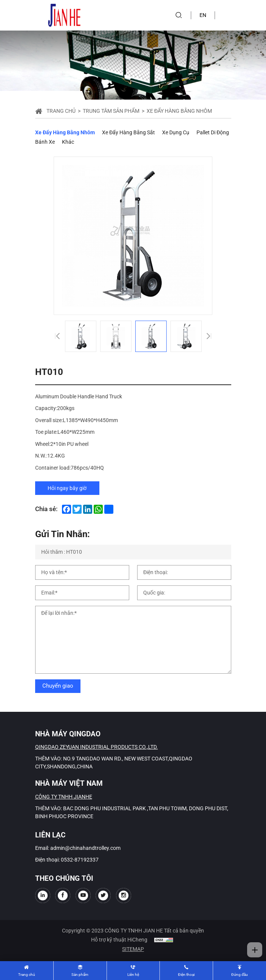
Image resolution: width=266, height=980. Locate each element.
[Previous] (57, 336)
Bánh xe (45, 142)
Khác (68, 142)
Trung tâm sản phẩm (111, 111)
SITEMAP (133, 949)
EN (203, 15)
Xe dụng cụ (176, 132)
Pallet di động (213, 132)
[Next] (209, 336)
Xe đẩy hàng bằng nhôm (65, 132)
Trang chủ (61, 111)
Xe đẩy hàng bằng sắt (128, 132)
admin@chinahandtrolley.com (85, 848)
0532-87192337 (80, 860)
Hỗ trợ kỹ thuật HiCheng (119, 940)
